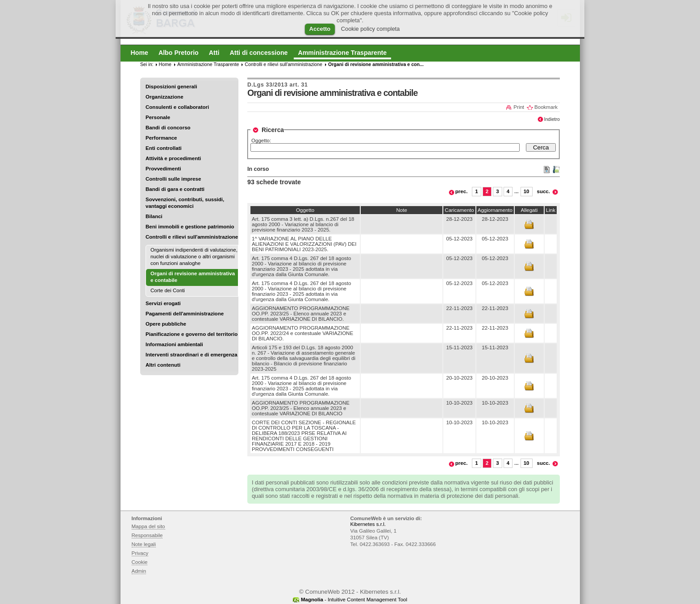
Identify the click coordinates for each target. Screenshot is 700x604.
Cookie (140, 562)
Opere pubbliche (166, 324)
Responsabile (147, 535)
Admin (139, 571)
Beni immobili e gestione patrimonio (190, 227)
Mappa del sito (148, 526)
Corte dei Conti (168, 290)
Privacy (140, 553)
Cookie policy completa (371, 29)
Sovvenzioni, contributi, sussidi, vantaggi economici (185, 203)
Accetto (320, 29)
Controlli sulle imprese (173, 179)
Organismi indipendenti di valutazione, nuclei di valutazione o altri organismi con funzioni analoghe (194, 256)
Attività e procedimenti (173, 158)
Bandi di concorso (168, 128)
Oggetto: (261, 141)
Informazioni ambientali (174, 344)
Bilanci (154, 216)
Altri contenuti (163, 365)
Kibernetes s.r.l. (368, 524)
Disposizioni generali (171, 87)
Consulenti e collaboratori (177, 107)
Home (165, 64)
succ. (544, 191)
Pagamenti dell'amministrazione (185, 314)
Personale (158, 117)
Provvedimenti (163, 169)
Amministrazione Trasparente (208, 64)
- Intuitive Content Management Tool (354, 600)
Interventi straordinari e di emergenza (192, 355)
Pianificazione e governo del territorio (192, 334)
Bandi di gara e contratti (175, 189)
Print (519, 107)
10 (527, 191)
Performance (161, 138)
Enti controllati (164, 148)
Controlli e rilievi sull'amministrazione (192, 237)
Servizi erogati (163, 303)
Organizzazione (165, 97)
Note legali (144, 544)
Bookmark (546, 107)
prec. (462, 191)
